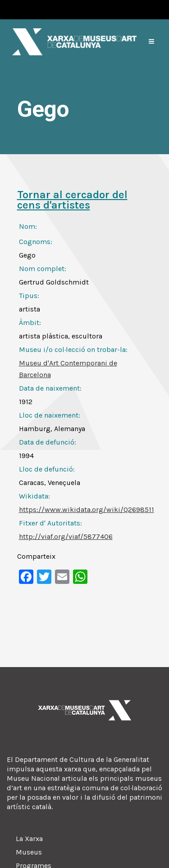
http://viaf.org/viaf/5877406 (66, 536)
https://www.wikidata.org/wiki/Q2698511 (87, 510)
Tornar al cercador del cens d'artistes (72, 200)
